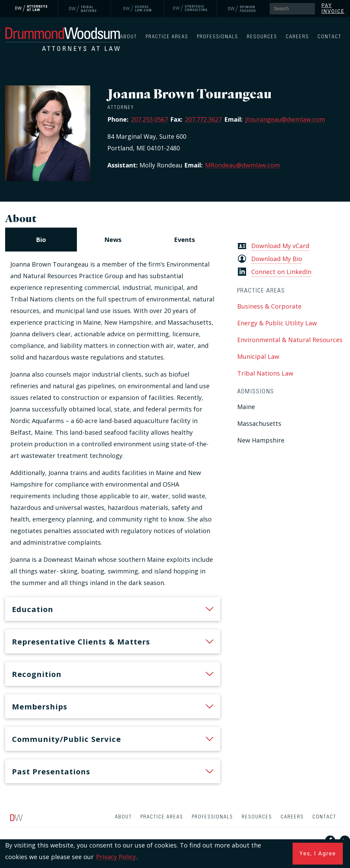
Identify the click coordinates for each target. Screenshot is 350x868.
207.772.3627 (203, 119)
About (129, 37)
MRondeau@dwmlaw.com (243, 165)
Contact (329, 37)
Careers (297, 37)
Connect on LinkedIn (281, 272)
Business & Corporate (269, 306)
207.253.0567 (149, 119)
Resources (262, 37)
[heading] (113, 609)
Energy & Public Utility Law (277, 323)
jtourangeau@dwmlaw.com (285, 119)
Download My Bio (277, 259)
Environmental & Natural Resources (290, 340)
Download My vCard (280, 246)
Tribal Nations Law (265, 373)
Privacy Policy (116, 857)
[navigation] (113, 240)
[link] (32, 9)
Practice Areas (167, 37)
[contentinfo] (175, 838)
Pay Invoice (333, 8)
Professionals (218, 37)
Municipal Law (258, 356)
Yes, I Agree (318, 853)
